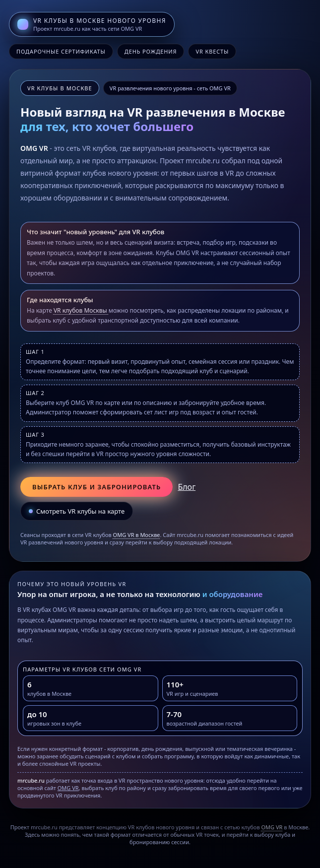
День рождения (151, 51)
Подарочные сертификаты (61, 51)
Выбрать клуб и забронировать (96, 487)
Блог (187, 487)
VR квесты (212, 51)
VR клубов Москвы (81, 310)
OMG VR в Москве (137, 535)
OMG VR (68, 788)
